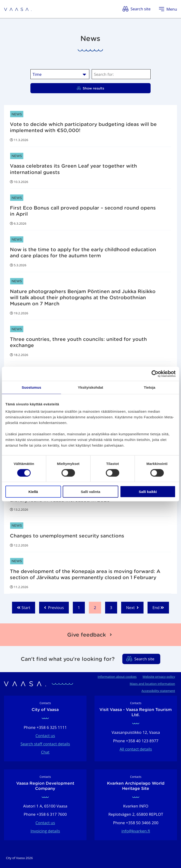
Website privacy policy (159, 677)
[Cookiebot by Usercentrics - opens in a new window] (155, 374)
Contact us (45, 736)
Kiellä (33, 492)
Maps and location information (152, 684)
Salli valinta (91, 492)
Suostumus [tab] (31, 387)
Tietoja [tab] (150, 387)
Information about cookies (117, 677)
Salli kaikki (148, 492)
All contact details (136, 749)
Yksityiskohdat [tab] (90, 387)
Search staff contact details (45, 744)
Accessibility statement (158, 691)
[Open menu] (168, 9)
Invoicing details (45, 831)
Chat (45, 752)
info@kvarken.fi (136, 831)
